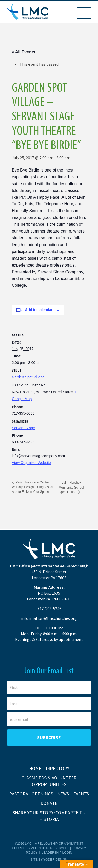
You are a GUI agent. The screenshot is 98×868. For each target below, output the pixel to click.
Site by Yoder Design (49, 860)
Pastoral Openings (31, 794)
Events (81, 794)
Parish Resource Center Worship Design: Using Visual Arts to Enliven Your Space (32, 487)
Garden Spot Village (28, 377)
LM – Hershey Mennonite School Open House (71, 487)
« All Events (24, 52)
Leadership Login (57, 853)
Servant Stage (23, 428)
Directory (57, 768)
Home (35, 768)
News (63, 794)
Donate (49, 803)
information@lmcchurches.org (49, 618)
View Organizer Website (31, 463)
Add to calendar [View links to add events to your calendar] (39, 310)
